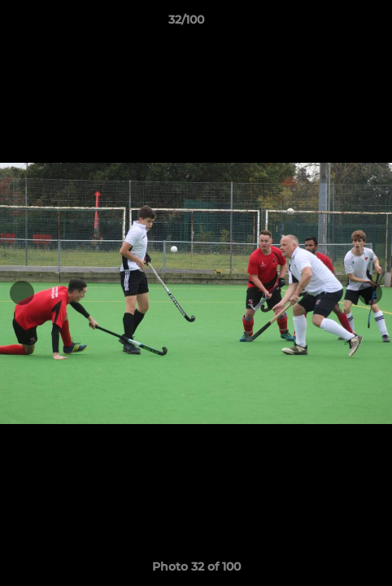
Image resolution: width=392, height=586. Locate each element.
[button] (333, 24)
